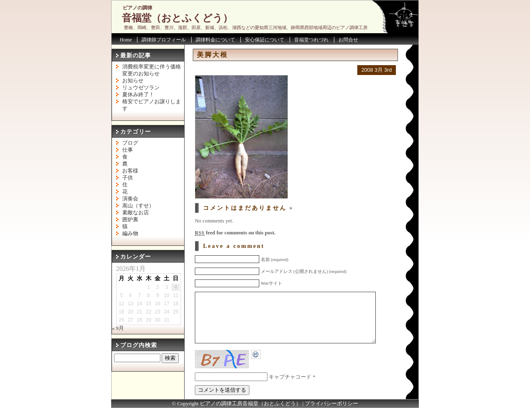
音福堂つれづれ (311, 40)
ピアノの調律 (137, 8)
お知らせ (133, 81)
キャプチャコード (290, 389)
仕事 (128, 150)
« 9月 (118, 328)
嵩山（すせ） (138, 206)
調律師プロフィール (164, 40)
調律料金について (215, 40)
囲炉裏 (130, 220)
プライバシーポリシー (331, 416)
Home (126, 40)
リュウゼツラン (141, 88)
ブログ (130, 143)
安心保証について (265, 40)
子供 (128, 178)
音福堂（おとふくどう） (177, 18)
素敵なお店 (136, 213)
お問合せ (348, 40)
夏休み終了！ (138, 95)
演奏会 (130, 199)
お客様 (130, 171)
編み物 (130, 234)
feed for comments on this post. (235, 233)
